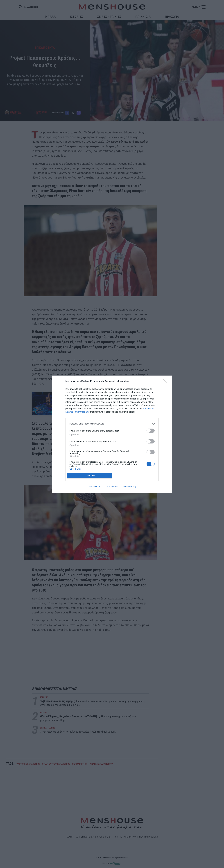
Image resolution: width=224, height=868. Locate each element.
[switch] (151, 431)
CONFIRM (90, 475)
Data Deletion (94, 487)
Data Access (112, 487)
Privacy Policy (129, 487)
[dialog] (112, 434)
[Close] (166, 381)
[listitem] (112, 424)
